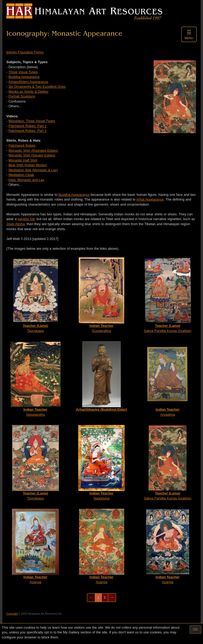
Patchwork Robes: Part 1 (27, 126)
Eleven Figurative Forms (25, 52)
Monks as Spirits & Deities (28, 92)
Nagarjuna (101, 463)
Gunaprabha (101, 295)
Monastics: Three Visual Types (32, 121)
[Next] (112, 598)
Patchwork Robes (22, 145)
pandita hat (26, 219)
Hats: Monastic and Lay (26, 180)
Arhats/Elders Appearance (28, 82)
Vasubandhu (35, 379)
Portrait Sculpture (22, 96)
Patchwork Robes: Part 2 (27, 131)
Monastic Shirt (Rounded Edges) (33, 150)
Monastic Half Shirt (23, 160)
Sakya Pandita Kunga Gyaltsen (168, 295)
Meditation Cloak (21, 175)
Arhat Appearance (150, 199)
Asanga (35, 546)
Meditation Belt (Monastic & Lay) (33, 170)
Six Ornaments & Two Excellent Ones (37, 87)
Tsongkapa (35, 295)
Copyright (12, 614)
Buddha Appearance (24, 77)
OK (195, 629)
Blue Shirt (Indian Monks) (28, 165)
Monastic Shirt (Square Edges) (32, 155)
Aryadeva (168, 379)
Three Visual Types (23, 72)
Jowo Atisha (15, 224)
